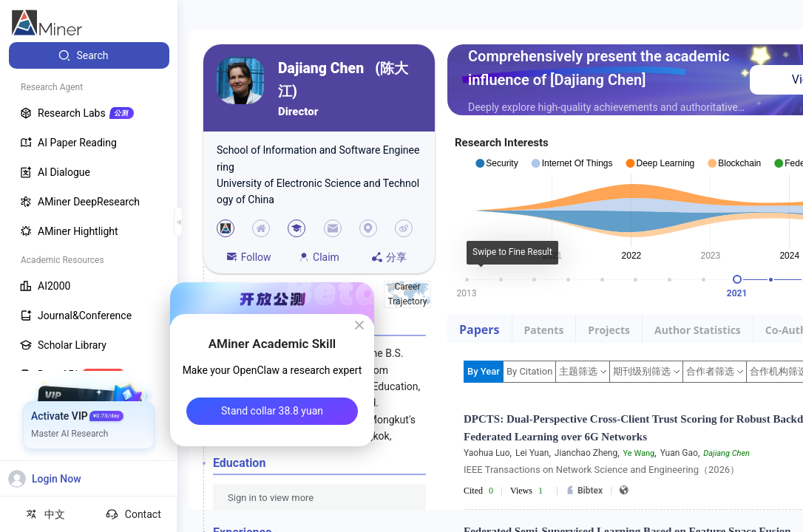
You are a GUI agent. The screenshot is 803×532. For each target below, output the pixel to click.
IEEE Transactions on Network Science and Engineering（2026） (602, 470)
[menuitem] (89, 55)
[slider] (737, 279)
